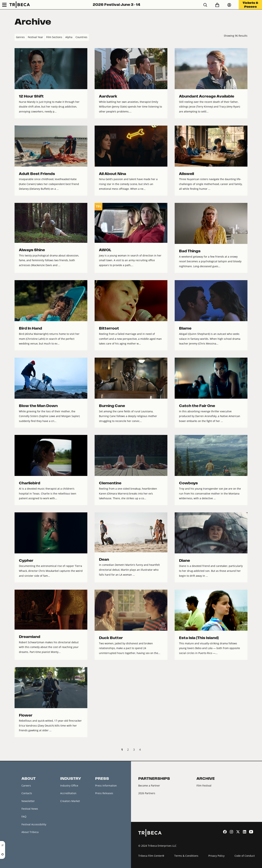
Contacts (27, 793)
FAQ (24, 817)
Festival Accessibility (34, 824)
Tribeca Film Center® (151, 856)
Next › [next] (244, 750)
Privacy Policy (216, 856)
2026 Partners (147, 793)
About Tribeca (30, 832)
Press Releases (104, 793)
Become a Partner (149, 786)
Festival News (30, 809)
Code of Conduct (245, 856)
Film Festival (204, 786)
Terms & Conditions (186, 856)
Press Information (106, 786)
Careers (26, 786)
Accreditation (68, 793)
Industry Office (69, 786)
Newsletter (28, 801)
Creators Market (70, 801)
